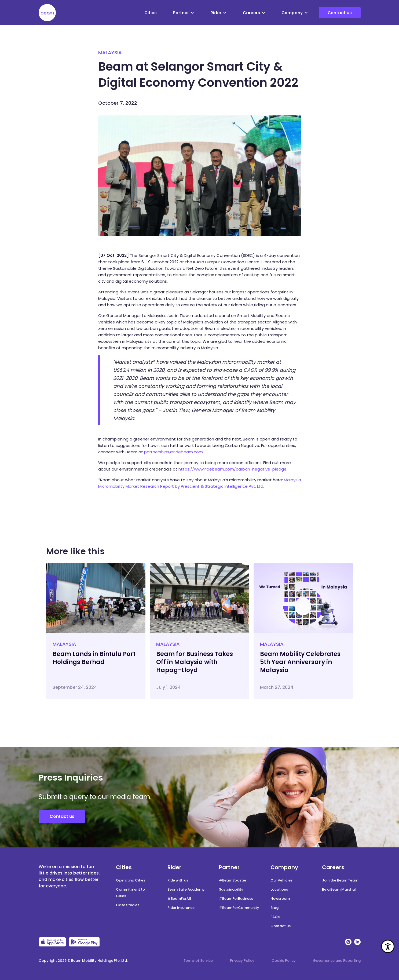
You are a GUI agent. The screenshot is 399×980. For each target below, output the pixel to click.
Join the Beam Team (340, 880)
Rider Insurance (181, 908)
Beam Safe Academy (186, 889)
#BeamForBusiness (236, 899)
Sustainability (231, 889)
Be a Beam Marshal (339, 889)
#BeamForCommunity (239, 908)
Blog (274, 908)
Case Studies (128, 905)
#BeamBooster (233, 880)
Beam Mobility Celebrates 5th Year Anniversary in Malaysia (300, 662)
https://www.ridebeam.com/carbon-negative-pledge (233, 469)
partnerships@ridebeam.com (173, 452)
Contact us (340, 13)
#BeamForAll (179, 899)
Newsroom (280, 899)
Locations (279, 889)
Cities (151, 13)
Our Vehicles (281, 880)
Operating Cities (131, 880)
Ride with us (178, 880)
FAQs (275, 917)
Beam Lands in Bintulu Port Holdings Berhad (94, 658)
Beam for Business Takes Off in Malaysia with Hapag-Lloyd (195, 662)
